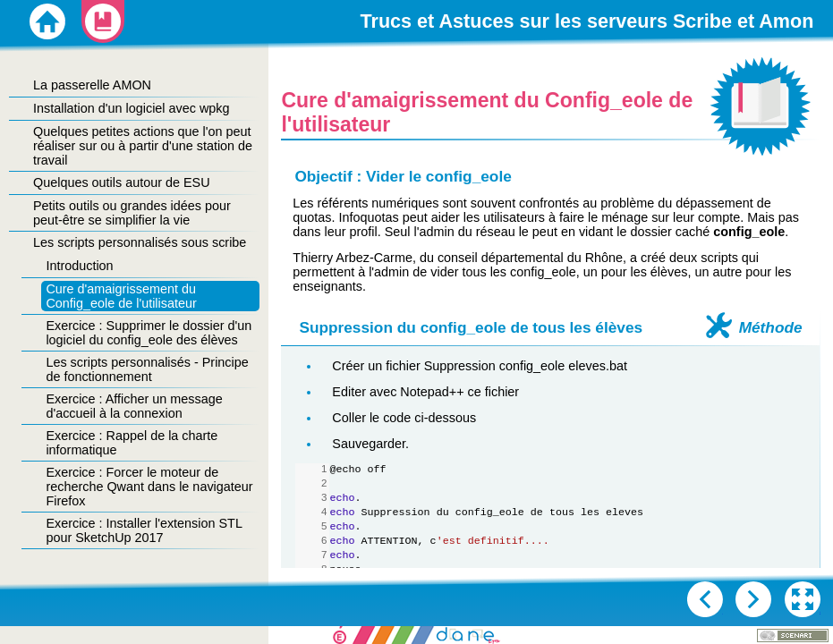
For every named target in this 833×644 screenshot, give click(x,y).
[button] (803, 599)
